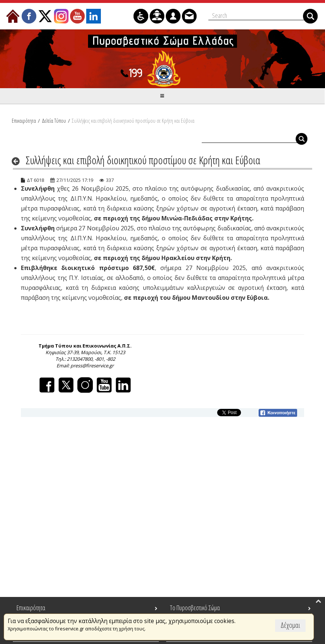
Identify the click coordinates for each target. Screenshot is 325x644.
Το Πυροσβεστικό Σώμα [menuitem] (195, 608)
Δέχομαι (290, 625)
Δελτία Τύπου (54, 120)
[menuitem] (13, 16)
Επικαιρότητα (24, 120)
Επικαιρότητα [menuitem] (31, 608)
